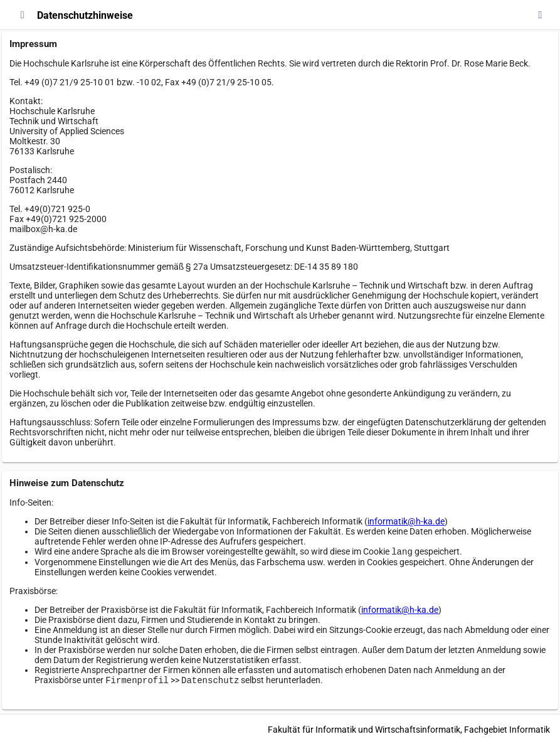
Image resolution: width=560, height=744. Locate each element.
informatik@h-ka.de (406, 521)
